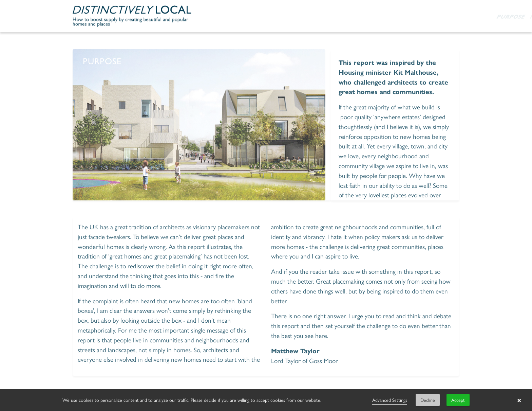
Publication (329, 16)
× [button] (519, 400)
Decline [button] (428, 400)
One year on (414, 16)
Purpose (289, 16)
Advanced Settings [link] (390, 400)
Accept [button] (458, 400)
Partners (371, 16)
